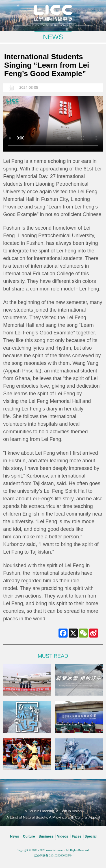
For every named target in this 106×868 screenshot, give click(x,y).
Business (46, 836)
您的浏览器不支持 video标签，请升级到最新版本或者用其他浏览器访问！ (53, 124)
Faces (77, 836)
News (15, 836)
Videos (63, 836)
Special (90, 836)
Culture (29, 836)
